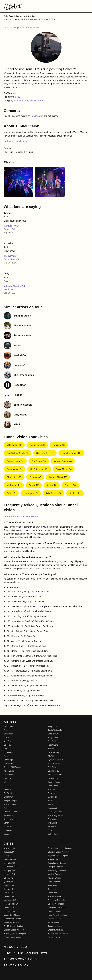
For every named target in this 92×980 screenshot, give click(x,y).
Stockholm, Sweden (56, 904)
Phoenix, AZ (35, 477)
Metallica (7, 790)
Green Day (8, 797)
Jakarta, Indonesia (55, 926)
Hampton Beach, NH (71, 453)
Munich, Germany (55, 874)
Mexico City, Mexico (12, 915)
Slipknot (51, 830)
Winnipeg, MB (9, 871)
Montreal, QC (9, 908)
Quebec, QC (9, 882)
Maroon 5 (8, 749)
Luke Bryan (53, 797)
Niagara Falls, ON (11, 904)
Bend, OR (8, 289)
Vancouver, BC (10, 900)
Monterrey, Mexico (11, 922)
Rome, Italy (53, 893)
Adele (6, 756)
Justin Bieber (9, 771)
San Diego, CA (39, 461)
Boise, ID (11, 493)
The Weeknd (9, 793)
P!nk (6, 808)
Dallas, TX (34, 485)
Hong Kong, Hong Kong (58, 915)
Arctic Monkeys (54, 764)
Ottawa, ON (9, 893)
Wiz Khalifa (53, 823)
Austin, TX (52, 485)
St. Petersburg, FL (39, 469)
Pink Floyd (52, 767)
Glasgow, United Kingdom (59, 852)
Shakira (51, 801)
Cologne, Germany (56, 867)
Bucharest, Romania (56, 900)
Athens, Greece (54, 878)
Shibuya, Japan (54, 919)
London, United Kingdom (14, 930)
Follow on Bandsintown (18, 141)
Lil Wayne (8, 830)
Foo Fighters (53, 741)
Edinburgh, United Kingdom (15, 934)
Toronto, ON (9, 897)
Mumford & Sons (55, 775)
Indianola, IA (9, 852)
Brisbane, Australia (56, 930)
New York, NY (9, 848)
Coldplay (7, 745)
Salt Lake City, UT (45, 453)
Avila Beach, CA (54, 493)
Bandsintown (37, 116)
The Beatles (9, 775)
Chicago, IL (8, 856)
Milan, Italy (52, 885)
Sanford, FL (75, 493)
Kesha (51, 804)
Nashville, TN (9, 863)
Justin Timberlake (55, 730)
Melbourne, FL (14, 485)
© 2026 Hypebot (16, 947)
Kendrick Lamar (10, 819)
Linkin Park (8, 764)
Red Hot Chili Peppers (13, 767)
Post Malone (53, 745)
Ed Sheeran (9, 752)
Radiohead (52, 808)
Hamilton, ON (9, 874)
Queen (6, 834)
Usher (6, 823)
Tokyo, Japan (53, 922)
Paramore (8, 827)
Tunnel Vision (32, 28)
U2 (5, 782)
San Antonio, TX (15, 469)
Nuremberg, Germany (57, 871)
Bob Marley (53, 819)
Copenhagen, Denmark (57, 863)
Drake (6, 738)
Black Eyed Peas (55, 812)
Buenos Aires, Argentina (58, 934)
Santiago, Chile (54, 937)
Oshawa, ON (9, 889)
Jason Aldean (53, 827)
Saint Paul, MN (10, 859)
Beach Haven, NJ (15, 461)
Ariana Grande (10, 804)
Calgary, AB (8, 878)
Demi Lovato (53, 786)
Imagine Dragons (11, 801)
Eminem (7, 730)
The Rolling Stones (56, 815)
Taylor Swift (8, 726)
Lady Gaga (8, 760)
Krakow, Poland (54, 897)
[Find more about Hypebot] (46, 6)
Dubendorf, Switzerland (58, 908)
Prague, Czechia (55, 859)
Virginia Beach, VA (63, 461)
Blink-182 (52, 793)
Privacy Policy (16, 965)
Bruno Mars (8, 734)
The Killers (52, 790)
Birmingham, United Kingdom (60, 848)
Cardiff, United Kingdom (13, 926)
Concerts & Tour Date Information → (21, 516)
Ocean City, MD (37, 445)
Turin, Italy (52, 889)
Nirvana (51, 749)
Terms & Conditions (20, 959)
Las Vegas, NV (31, 493)
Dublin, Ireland (54, 882)
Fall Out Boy (53, 778)
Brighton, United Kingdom (58, 856)
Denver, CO (9, 229)
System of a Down (55, 760)
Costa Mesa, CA (12, 259)
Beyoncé (7, 778)
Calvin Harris (53, 834)
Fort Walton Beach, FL (18, 453)
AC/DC (51, 756)
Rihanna (7, 786)
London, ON (9, 885)
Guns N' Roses (54, 782)
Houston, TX (59, 445)
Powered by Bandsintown (25, 953)
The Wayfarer (10, 256)
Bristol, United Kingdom (13, 937)
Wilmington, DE (14, 445)
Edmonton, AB (10, 911)
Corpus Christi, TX (58, 477)
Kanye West (53, 738)
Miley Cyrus (53, 726)
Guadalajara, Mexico (12, 919)
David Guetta (53, 771)
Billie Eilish (8, 815)
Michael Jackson (11, 812)
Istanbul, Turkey (54, 911)
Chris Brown (53, 734)
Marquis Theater (12, 226)
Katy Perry (8, 741)
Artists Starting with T (14, 28)
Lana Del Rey (54, 752)
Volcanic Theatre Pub (15, 286)
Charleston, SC (14, 477)
